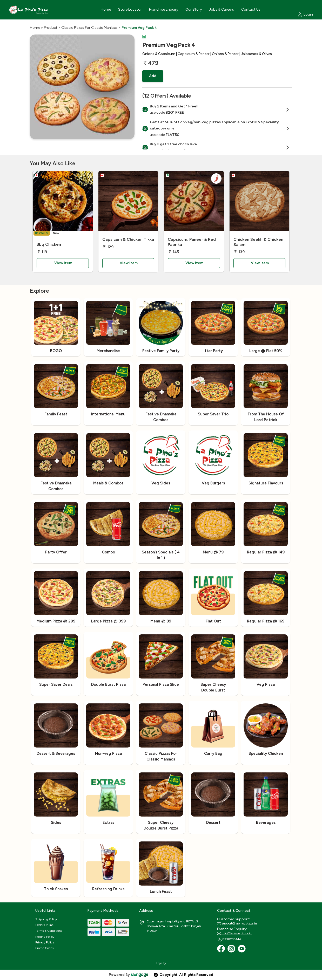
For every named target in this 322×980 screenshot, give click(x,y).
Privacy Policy (45, 942)
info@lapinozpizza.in (234, 934)
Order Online (44, 925)
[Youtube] (242, 949)
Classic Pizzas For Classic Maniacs (89, 28)
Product (51, 28)
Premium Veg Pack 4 (139, 28)
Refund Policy (45, 937)
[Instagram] (231, 949)
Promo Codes (44, 948)
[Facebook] (221, 949)
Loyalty (161, 963)
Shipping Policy (46, 919)
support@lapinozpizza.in (237, 924)
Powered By (129, 975)
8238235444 (229, 940)
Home (35, 28)
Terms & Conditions (49, 931)
